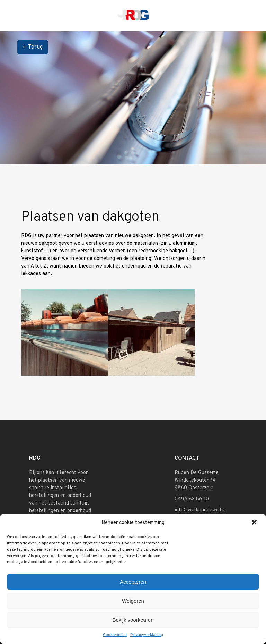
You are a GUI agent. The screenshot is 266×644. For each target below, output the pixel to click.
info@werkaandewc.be (200, 510)
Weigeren (133, 601)
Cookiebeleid (115, 635)
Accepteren (133, 582)
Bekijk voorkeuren (133, 620)
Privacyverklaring (147, 635)
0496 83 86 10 (192, 499)
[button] (255, 523)
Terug (33, 47)
